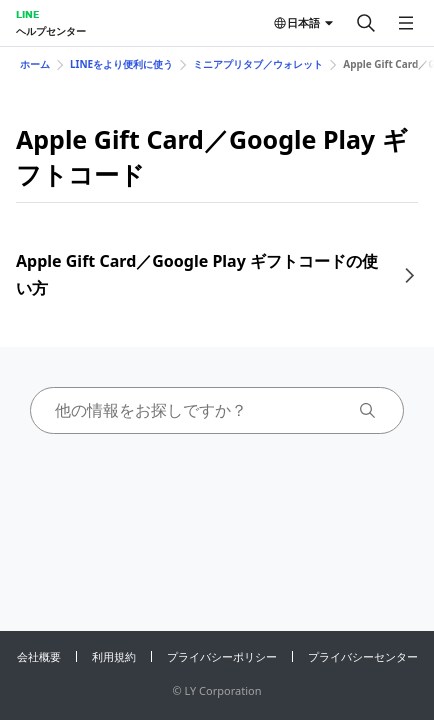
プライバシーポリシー (222, 656)
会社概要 (39, 656)
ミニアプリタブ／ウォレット (258, 64)
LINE (27, 14)
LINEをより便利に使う (121, 64)
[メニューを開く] (406, 23)
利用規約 (114, 656)
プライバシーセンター (363, 656)
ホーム (35, 64)
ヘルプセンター (51, 31)
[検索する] (366, 23)
